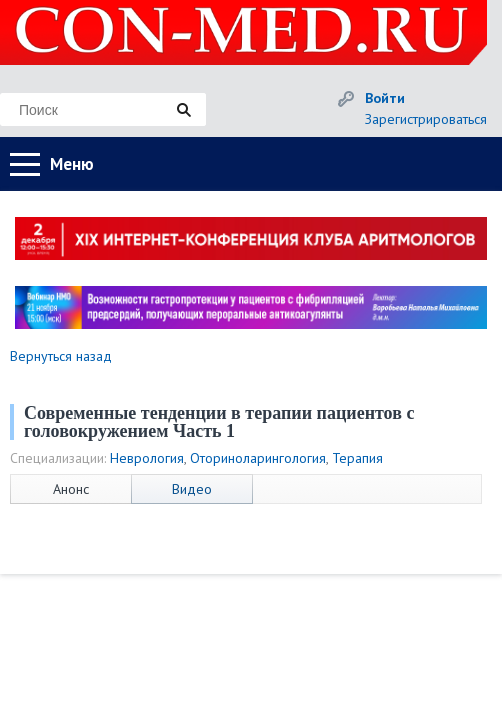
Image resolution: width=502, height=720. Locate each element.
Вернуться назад (61, 356)
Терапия (357, 458)
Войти (385, 98)
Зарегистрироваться (426, 119)
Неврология (147, 458)
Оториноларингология (258, 458)
